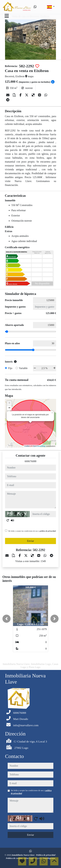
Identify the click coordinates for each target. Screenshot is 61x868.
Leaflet (27, 446)
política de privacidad (48, 531)
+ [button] (9, 403)
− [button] (9, 408)
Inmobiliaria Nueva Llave (23, 855)
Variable (23, 368)
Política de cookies (14, 858)
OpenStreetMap (39, 446)
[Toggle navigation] (7, 16)
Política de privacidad (46, 855)
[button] (7, 619)
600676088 (31, 461)
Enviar (30, 541)
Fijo (10, 368)
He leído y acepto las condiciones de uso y (32, 531)
